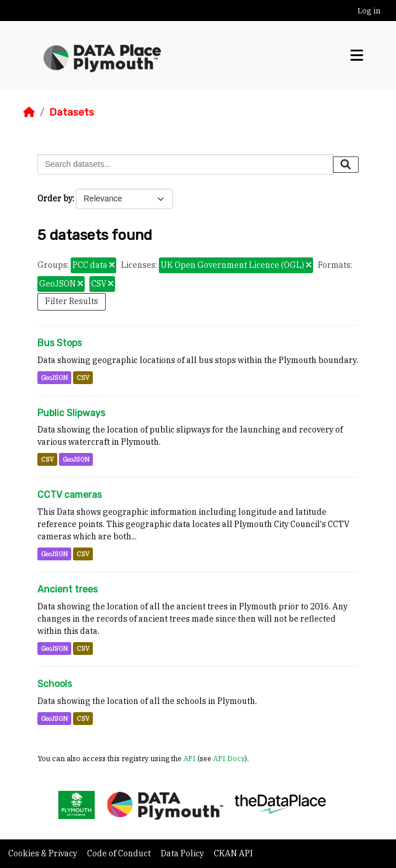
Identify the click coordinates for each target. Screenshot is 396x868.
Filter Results (72, 301)
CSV (83, 378)
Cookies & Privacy (44, 853)
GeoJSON (54, 378)
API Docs (229, 758)
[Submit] (346, 165)
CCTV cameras (70, 495)
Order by (55, 198)
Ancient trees (67, 589)
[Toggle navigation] (357, 56)
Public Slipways (71, 413)
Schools (55, 684)
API (190, 758)
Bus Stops (60, 343)
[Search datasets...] (185, 164)
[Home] (29, 112)
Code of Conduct (120, 853)
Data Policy (183, 853)
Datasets (72, 112)
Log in (369, 11)
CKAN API (233, 853)
